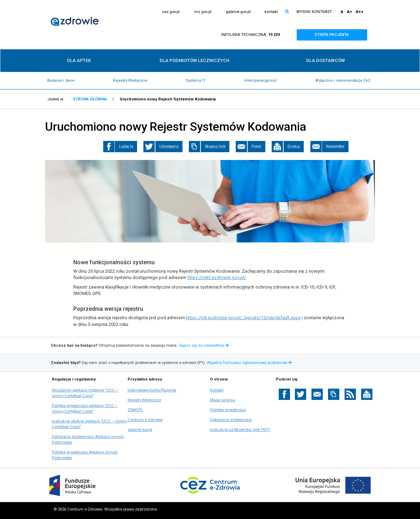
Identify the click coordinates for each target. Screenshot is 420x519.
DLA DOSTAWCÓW (326, 60)
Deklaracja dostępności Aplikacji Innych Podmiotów (88, 440)
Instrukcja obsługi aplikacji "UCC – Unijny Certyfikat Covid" (89, 424)
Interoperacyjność (261, 81)
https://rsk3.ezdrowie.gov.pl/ (217, 277)
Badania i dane (61, 81)
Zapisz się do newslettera (204, 345)
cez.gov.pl (171, 12)
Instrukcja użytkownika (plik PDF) (240, 430)
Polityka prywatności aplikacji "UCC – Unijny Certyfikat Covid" (85, 409)
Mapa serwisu (223, 400)
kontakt (271, 12)
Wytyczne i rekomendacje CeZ (343, 81)
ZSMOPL (135, 410)
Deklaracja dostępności (231, 420)
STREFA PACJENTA (338, 35)
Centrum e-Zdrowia (145, 420)
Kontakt (217, 390)
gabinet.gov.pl (238, 12)
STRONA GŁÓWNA (90, 99)
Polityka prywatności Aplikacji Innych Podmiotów (85, 455)
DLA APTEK (79, 60)
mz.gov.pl (203, 12)
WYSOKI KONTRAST (314, 12)
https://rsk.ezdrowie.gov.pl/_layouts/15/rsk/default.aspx (243, 318)
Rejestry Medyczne (130, 81)
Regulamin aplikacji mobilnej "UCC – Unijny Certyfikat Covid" (85, 393)
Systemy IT (196, 81)
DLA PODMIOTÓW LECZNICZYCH (194, 60)
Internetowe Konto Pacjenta (152, 390)
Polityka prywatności (228, 410)
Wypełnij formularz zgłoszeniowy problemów (250, 363)
